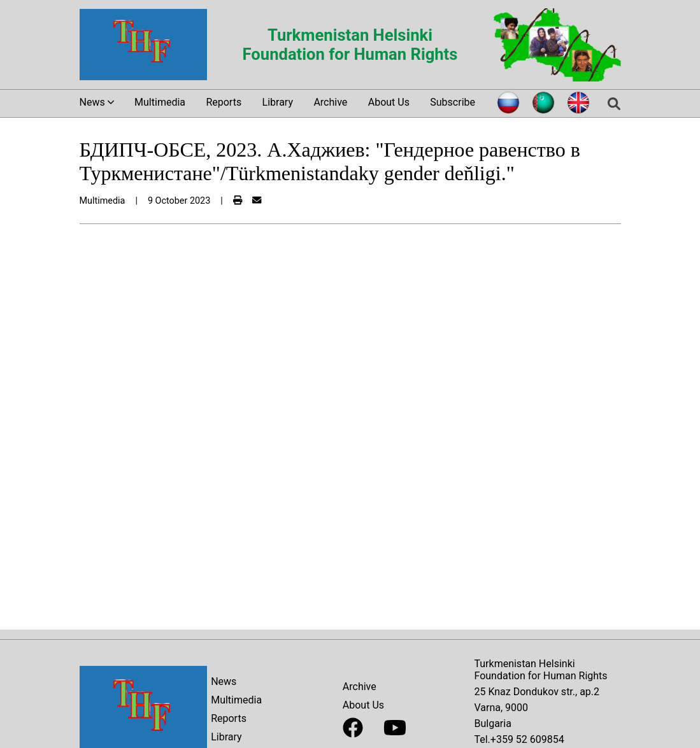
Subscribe (453, 102)
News (224, 681)
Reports (224, 102)
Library (278, 102)
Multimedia (160, 102)
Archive (330, 102)
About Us (389, 102)
